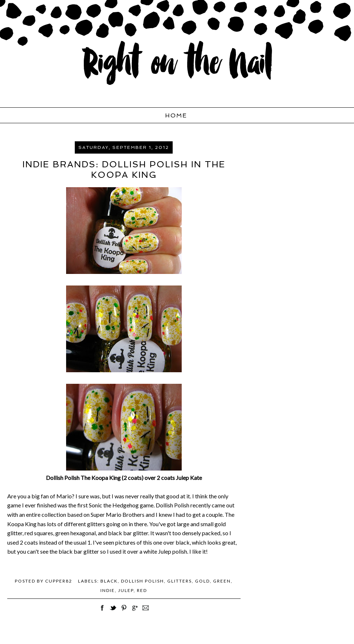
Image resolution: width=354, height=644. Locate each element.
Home (176, 115)
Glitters (180, 581)
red (142, 590)
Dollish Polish (143, 581)
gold (202, 581)
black (109, 581)
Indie (108, 590)
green (222, 581)
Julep (126, 590)
